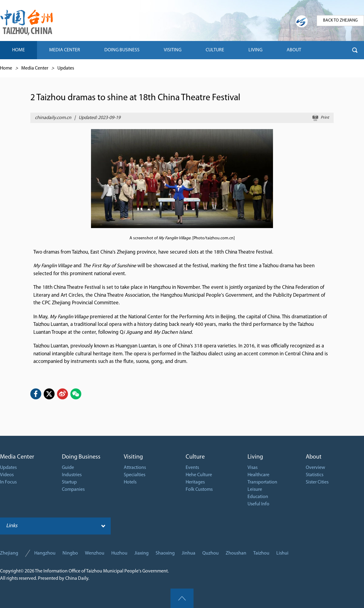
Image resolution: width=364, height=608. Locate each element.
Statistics (315, 475)
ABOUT (294, 50)
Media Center (35, 68)
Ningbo (70, 553)
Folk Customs (199, 490)
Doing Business (81, 457)
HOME (19, 50)
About (314, 457)
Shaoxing (165, 553)
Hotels (130, 482)
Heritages (195, 482)
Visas (253, 468)
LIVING (255, 50)
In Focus (8, 482)
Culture (195, 457)
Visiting (133, 457)
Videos (7, 475)
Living (255, 457)
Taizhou (261, 553)
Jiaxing (142, 553)
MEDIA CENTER (65, 50)
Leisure (255, 490)
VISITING (173, 50)
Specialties (135, 475)
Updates (66, 68)
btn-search (355, 50)
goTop (182, 598)
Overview (315, 468)
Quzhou (211, 553)
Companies (73, 490)
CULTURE (215, 50)
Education (258, 497)
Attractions (135, 468)
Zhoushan (236, 553)
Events (192, 468)
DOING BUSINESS (122, 50)
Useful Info (258, 504)
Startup (69, 482)
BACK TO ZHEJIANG (340, 20)
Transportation (262, 482)
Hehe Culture (199, 475)
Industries (72, 475)
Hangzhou (45, 553)
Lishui (282, 553)
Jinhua (189, 553)
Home (6, 68)
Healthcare (258, 475)
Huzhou (119, 553)
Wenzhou (95, 553)
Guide (68, 468)
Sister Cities (317, 482)
